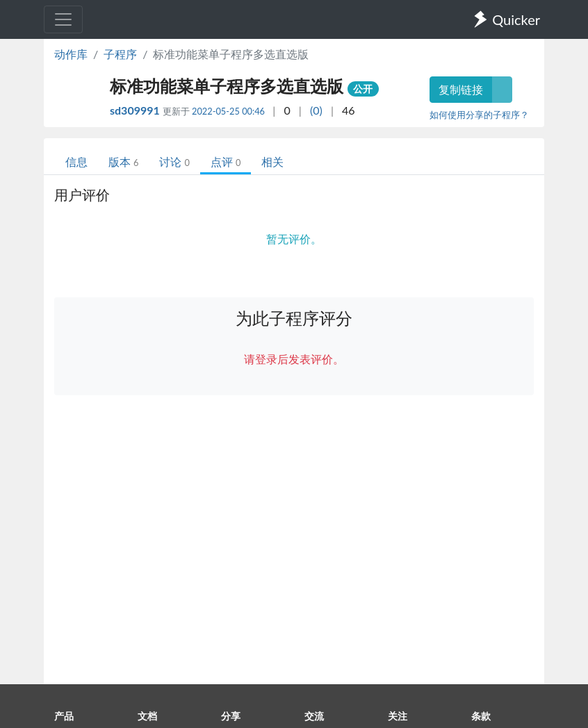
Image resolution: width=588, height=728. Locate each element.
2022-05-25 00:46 (228, 111)
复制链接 (461, 89)
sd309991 (136, 110)
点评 (226, 162)
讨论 (174, 162)
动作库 (71, 54)
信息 (76, 162)
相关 (272, 162)
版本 (123, 162)
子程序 (120, 54)
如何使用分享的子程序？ (479, 115)
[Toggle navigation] (63, 19)
